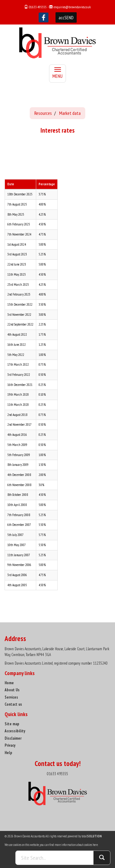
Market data (70, 113)
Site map (12, 724)
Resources (43, 113)
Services (11, 697)
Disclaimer (13, 738)
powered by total (85, 836)
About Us (12, 690)
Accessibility (15, 731)
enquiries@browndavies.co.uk (72, 7)
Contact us (13, 704)
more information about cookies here (76, 845)
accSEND (66, 17)
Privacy (10, 745)
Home (9, 683)
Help (8, 753)
